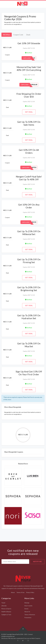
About (13, 592)
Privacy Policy (30, 592)
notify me (37, 562)
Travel (3, 603)
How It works (28, 606)
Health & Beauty (6, 612)
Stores (26, 609)
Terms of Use (20, 592)
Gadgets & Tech (6, 615)
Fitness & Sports (6, 609)
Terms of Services (30, 615)
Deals (28, 35)
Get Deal (29, 112)
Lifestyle (4, 606)
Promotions (28, 618)
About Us (27, 612)
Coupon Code (18, 35)
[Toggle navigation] (26, 3)
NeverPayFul (16, 634)
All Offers (7, 35)
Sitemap (27, 603)
